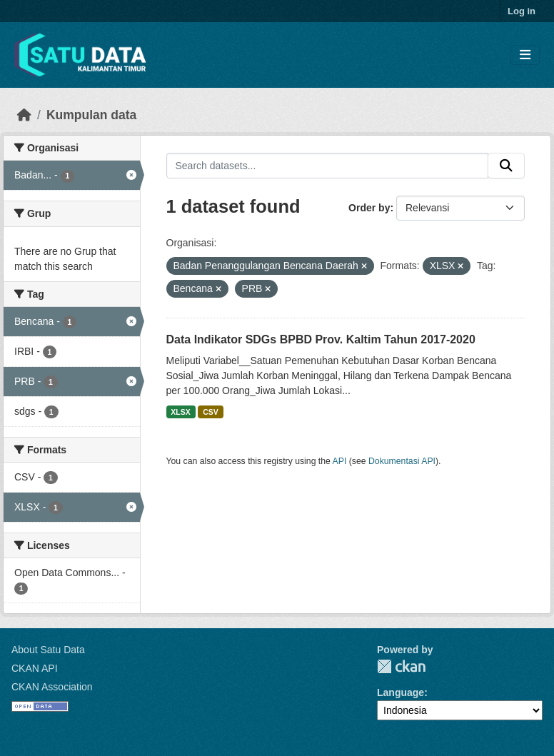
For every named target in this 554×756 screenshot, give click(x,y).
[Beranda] (24, 115)
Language (401, 692)
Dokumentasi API (402, 461)
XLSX (180, 412)
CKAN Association (52, 687)
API (340, 461)
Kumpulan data (91, 115)
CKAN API (35, 668)
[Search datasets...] (328, 166)
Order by (369, 208)
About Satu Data (48, 650)
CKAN (401, 666)
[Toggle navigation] (525, 55)
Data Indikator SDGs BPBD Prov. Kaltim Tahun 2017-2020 (321, 339)
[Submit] (506, 166)
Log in (522, 11)
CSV (211, 412)
